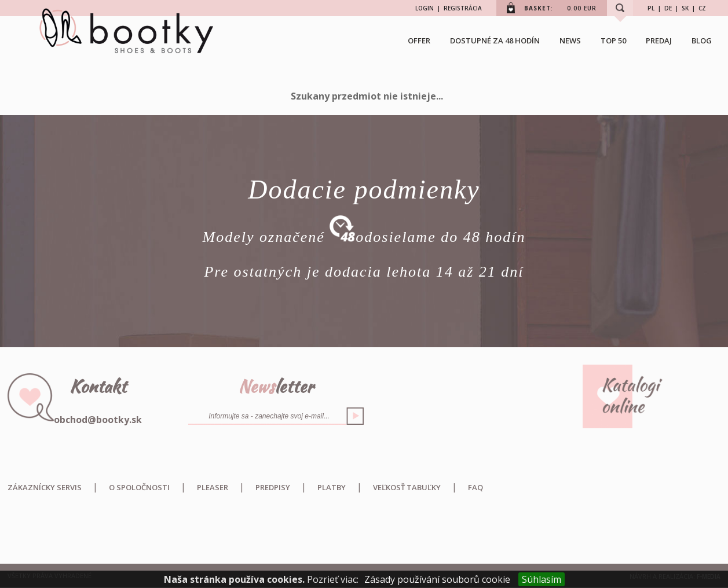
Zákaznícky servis (45, 487)
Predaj (659, 41)
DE (668, 8)
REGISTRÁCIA (463, 8)
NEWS (570, 41)
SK (685, 8)
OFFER (419, 41)
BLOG (702, 41)
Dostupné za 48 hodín (495, 41)
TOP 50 (613, 41)
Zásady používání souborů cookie (437, 579)
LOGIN (425, 8)
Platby (332, 487)
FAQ (475, 487)
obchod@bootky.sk (98, 420)
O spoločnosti (139, 487)
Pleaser (213, 487)
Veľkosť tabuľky (407, 487)
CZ (702, 8)
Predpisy (273, 487)
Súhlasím (542, 579)
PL (651, 8)
